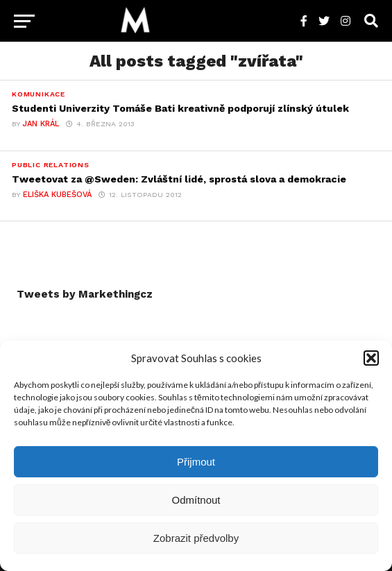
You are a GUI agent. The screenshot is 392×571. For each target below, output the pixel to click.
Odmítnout (196, 500)
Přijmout (196, 462)
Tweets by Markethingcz (85, 294)
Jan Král (41, 124)
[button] (371, 358)
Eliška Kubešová (57, 195)
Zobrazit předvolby (196, 538)
